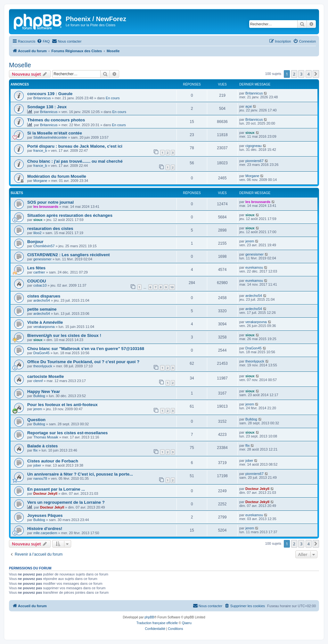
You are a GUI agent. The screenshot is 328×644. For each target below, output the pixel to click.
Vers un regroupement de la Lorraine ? (66, 502)
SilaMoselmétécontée (50, 137)
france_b (40, 151)
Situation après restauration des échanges (70, 215)
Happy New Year (44, 391)
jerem (250, 241)
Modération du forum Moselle (57, 176)
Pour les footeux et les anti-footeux (62, 405)
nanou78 (40, 478)
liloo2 (37, 233)
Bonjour (35, 242)
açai (249, 106)
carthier (39, 272)
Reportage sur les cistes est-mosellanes (67, 433)
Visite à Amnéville (45, 322)
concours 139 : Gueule (50, 94)
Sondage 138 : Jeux (47, 107)
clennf (38, 381)
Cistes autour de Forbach (53, 461)
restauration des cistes (50, 228)
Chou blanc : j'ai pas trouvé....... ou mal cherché (75, 161)
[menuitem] (43, 41)
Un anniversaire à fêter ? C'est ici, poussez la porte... (80, 474)
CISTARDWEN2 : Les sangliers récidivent (69, 255)
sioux (250, 133)
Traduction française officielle (157, 623)
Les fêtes (36, 268)
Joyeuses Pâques (45, 515)
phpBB (149, 617)
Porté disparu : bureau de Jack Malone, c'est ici (75, 146)
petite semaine (42, 309)
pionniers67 (254, 161)
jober (37, 465)
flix (35, 450)
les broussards (46, 207)
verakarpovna (44, 327)
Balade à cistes (42, 446)
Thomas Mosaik (46, 437)
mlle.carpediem (45, 533)
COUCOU (37, 281)
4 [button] (309, 74)
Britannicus (42, 98)
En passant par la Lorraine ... (56, 489)
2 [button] (294, 74)
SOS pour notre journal (50, 202)
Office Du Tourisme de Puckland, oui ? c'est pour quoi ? (83, 362)
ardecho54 (42, 300)
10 (172, 287)
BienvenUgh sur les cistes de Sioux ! (64, 335)
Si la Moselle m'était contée (55, 133)
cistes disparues (44, 296)
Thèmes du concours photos (56, 120)
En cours (113, 98)
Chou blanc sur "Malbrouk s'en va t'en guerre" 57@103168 (86, 349)
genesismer (42, 259)
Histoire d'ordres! (45, 529)
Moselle (20, 65)
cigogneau (254, 146)
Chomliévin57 (44, 246)
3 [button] (301, 74)
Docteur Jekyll (45, 493)
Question (36, 420)
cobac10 (40, 285)
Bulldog (39, 396)
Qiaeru (187, 623)
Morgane (40, 181)
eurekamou (254, 267)
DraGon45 (41, 353)
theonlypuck (43, 366)
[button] (316, 74)
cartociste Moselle (45, 376)
